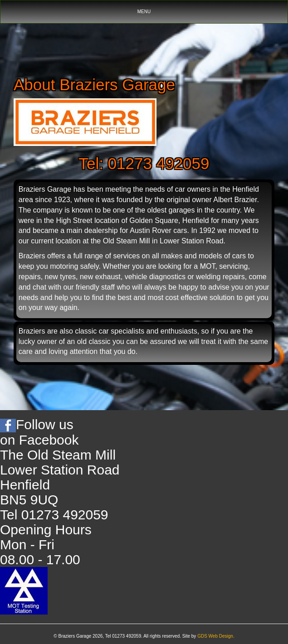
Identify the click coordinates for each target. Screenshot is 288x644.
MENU (147, 14)
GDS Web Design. (216, 636)
